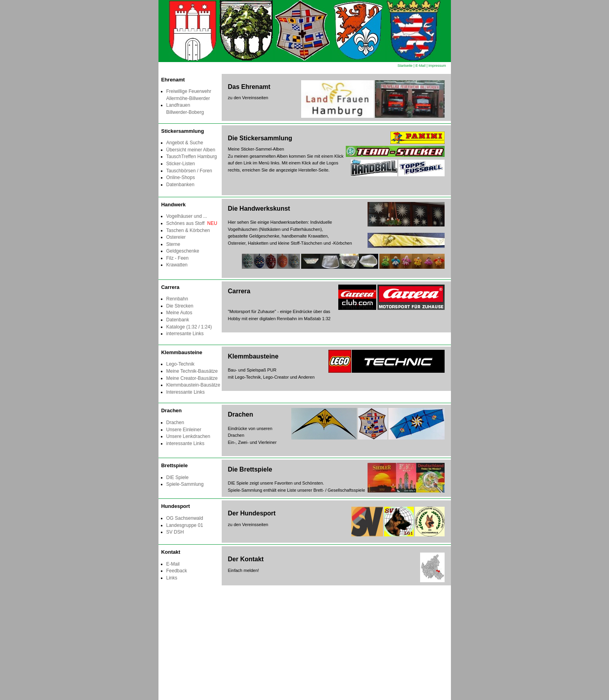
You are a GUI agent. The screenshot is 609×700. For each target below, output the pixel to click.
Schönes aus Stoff (192, 223)
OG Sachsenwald (185, 518)
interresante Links (185, 334)
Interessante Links (186, 392)
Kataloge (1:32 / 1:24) (189, 327)
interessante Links (186, 443)
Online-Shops (181, 177)
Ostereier (176, 237)
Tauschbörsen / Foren (189, 171)
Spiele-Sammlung (185, 484)
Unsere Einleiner (184, 430)
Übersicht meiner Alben (191, 150)
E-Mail (420, 66)
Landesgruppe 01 (185, 525)
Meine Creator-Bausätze (192, 378)
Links (172, 578)
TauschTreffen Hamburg (192, 157)
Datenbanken (180, 185)
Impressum (437, 66)
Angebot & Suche (185, 143)
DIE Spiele (178, 477)
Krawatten (177, 265)
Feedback (177, 571)
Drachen (175, 423)
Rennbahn (177, 299)
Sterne (173, 244)
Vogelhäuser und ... (187, 216)
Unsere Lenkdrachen (188, 436)
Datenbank (178, 320)
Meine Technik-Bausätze (192, 371)
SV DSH (175, 532)
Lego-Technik (180, 364)
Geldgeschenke (183, 251)
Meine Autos (179, 313)
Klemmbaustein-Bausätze (193, 385)
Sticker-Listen (182, 164)
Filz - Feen (178, 258)
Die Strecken (180, 306)
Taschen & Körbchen (188, 230)
